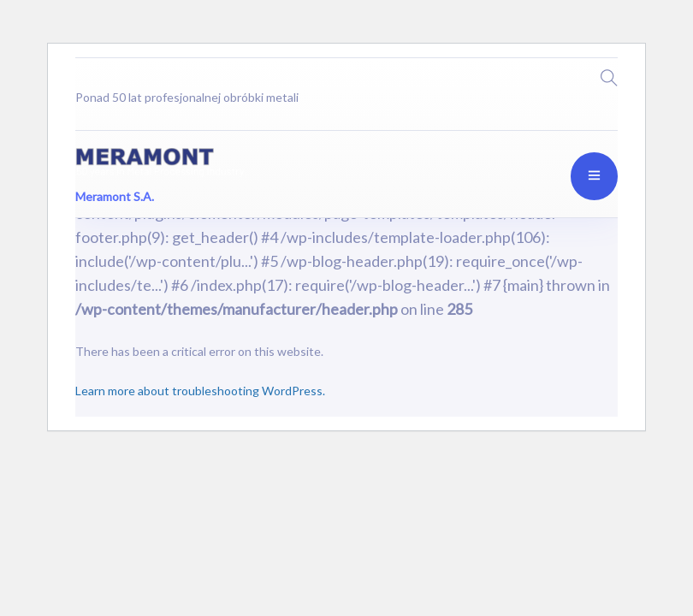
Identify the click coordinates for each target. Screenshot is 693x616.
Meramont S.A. (115, 195)
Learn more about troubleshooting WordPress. (200, 391)
